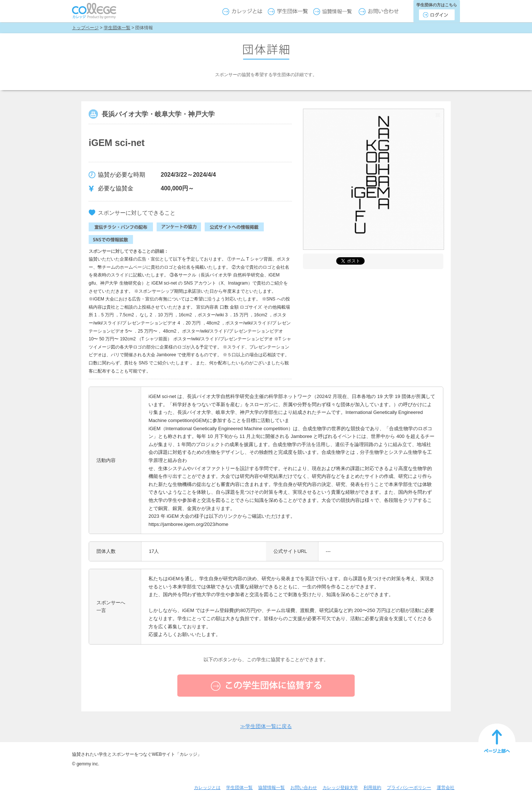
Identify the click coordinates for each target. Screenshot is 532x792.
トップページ (85, 28)
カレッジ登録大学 (340, 788)
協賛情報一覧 (272, 788)
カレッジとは (207, 788)
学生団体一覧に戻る (266, 726)
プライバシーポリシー (409, 788)
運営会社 (446, 788)
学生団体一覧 (117, 28)
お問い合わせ (304, 788)
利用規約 (372, 788)
